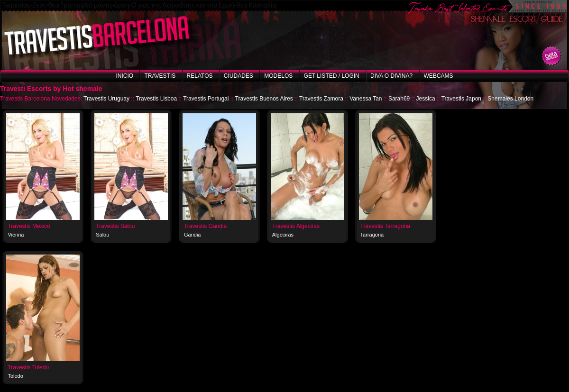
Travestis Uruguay (106, 99)
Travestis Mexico (29, 226)
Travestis (160, 76)
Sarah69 (399, 99)
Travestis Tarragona (385, 226)
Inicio (124, 76)
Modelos (278, 76)
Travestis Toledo (28, 367)
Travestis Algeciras (296, 226)
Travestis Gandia (205, 226)
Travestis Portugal (206, 99)
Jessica (426, 99)
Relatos (200, 76)
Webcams (439, 76)
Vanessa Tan (366, 99)
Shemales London (510, 99)
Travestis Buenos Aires (264, 99)
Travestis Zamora (321, 99)
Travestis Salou (115, 226)
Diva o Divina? (391, 76)
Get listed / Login (332, 76)
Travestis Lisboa (156, 99)
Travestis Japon (461, 99)
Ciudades (239, 76)
